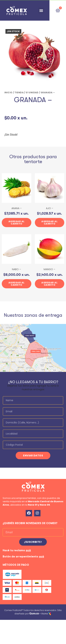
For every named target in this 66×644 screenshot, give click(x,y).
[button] (41, 10)
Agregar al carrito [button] (17, 223)
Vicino (45, 614)
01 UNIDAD (32, 92)
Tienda (19, 92)
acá (28, 550)
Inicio (8, 92)
